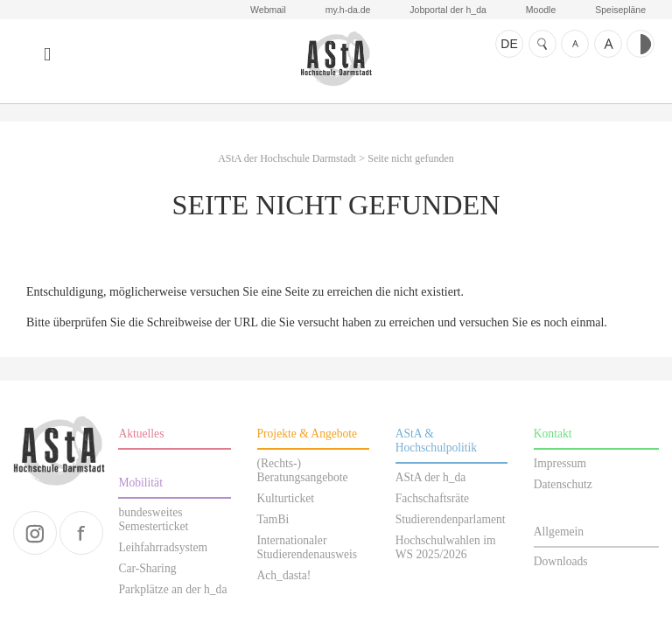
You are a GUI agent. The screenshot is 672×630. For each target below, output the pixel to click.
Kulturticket (286, 498)
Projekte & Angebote (308, 434)
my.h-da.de (348, 10)
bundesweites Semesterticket (153, 519)
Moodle (541, 10)
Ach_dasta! (284, 575)
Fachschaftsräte (432, 498)
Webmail (268, 10)
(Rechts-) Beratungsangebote (303, 470)
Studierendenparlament (451, 519)
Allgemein (559, 532)
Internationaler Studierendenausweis (308, 547)
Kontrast (640, 44)
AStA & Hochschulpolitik (437, 441)
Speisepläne (620, 10)
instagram (35, 533)
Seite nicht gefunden (411, 158)
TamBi (273, 519)
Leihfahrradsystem (163, 547)
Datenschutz (563, 484)
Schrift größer (608, 44)
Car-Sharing (147, 568)
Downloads (561, 561)
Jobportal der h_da (448, 10)
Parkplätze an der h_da (172, 589)
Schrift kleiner (575, 44)
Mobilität (140, 483)
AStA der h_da (431, 477)
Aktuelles (141, 434)
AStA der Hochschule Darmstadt (336, 59)
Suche (542, 44)
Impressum (560, 463)
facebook (81, 533)
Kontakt (553, 434)
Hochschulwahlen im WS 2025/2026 (446, 547)
